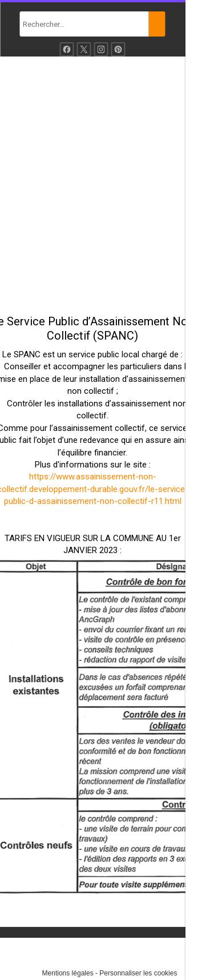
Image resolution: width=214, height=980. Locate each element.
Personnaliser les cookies (138, 973)
